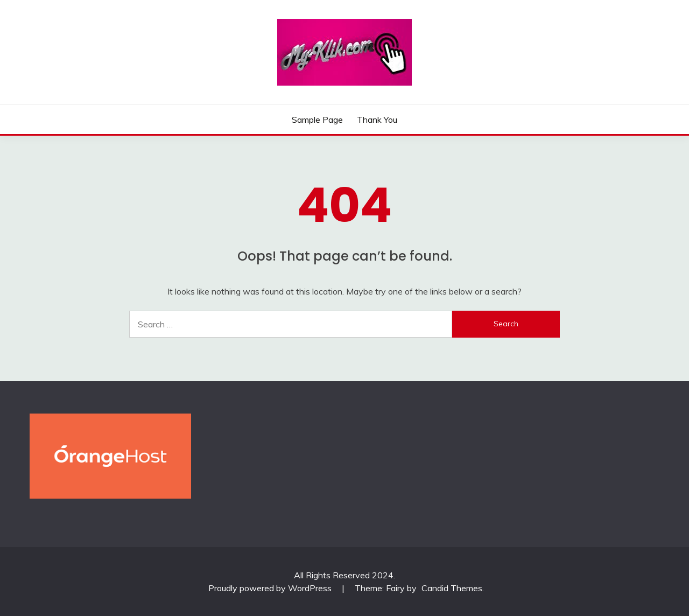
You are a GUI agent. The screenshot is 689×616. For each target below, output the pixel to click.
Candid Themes (452, 588)
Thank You (377, 120)
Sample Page (317, 120)
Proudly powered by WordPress (271, 588)
